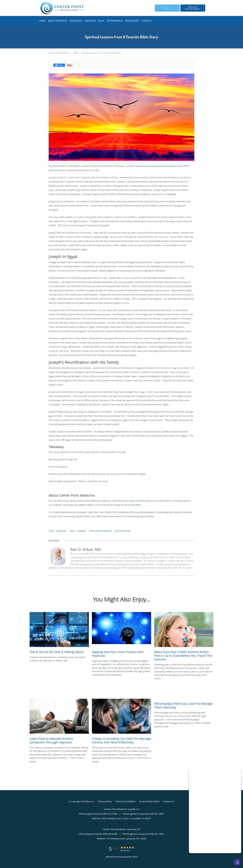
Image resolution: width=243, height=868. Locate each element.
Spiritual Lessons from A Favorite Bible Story (101, 53)
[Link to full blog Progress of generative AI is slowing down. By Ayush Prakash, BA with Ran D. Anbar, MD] (59, 634)
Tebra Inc (90, 801)
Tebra (135, 857)
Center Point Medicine (59, 53)
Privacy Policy (105, 801)
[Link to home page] (58, 8)
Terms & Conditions (126, 801)
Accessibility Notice (149, 801)
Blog (75, 53)
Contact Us (169, 801)
